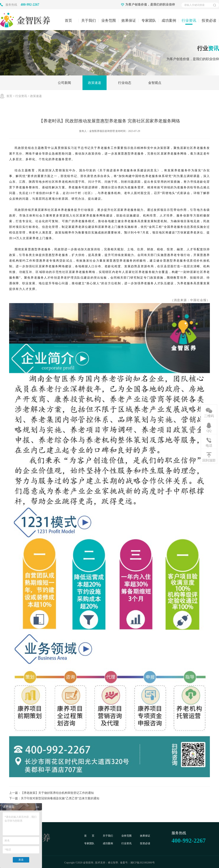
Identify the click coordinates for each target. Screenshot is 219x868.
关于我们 (89, 20)
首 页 (89, 836)
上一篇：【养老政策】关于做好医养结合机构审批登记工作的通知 (51, 793)
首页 (68, 20)
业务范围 (109, 20)
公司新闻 (64, 83)
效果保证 (129, 20)
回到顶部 (209, 460)
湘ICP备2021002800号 (143, 863)
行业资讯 (189, 20)
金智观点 (155, 83)
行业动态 (125, 83)
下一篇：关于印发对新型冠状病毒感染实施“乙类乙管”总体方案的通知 (54, 798)
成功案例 (169, 20)
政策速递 (95, 83)
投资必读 (209, 20)
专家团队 (149, 20)
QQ (209, 431)
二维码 (209, 416)
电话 (209, 445)
